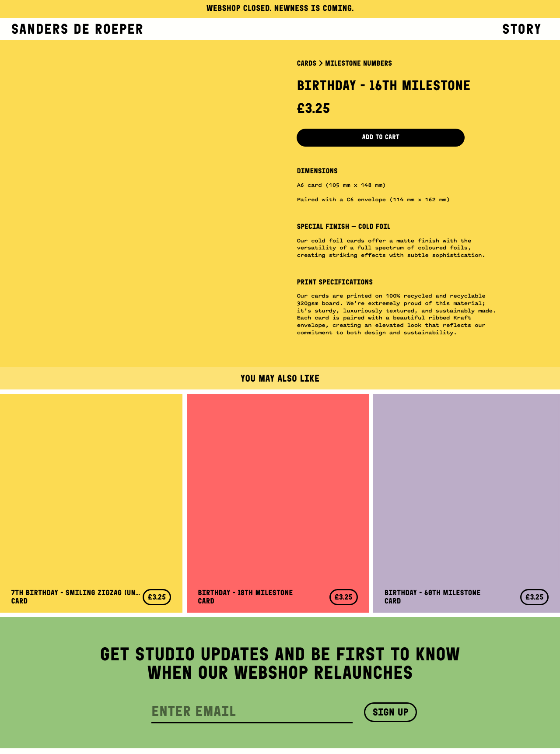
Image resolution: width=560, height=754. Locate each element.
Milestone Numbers (359, 63)
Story (522, 29)
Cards (306, 63)
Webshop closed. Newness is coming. (280, 9)
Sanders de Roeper (78, 29)
